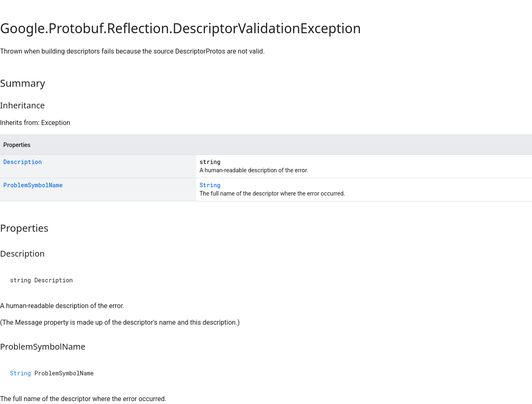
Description (22, 162)
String (210, 185)
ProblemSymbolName (33, 185)
